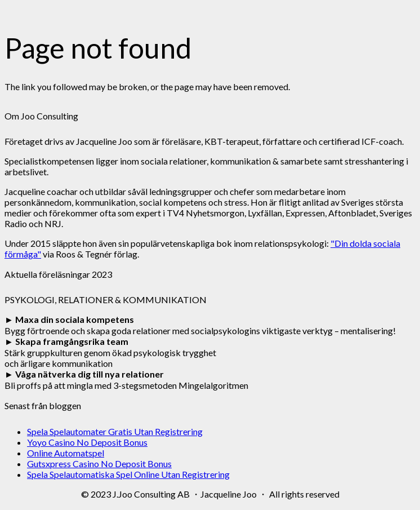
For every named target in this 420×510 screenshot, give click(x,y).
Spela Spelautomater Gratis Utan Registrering (115, 431)
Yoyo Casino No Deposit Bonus (87, 442)
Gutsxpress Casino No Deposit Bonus (99, 464)
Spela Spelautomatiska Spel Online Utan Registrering (128, 474)
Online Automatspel (66, 453)
